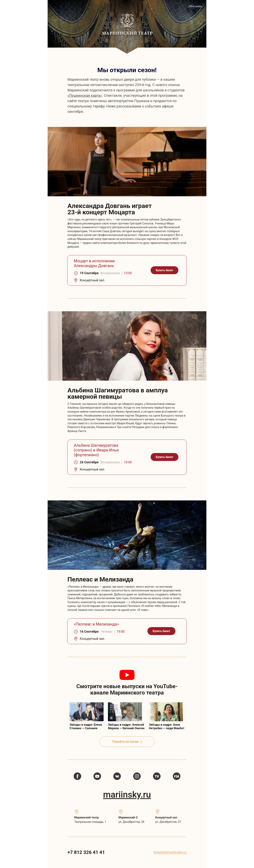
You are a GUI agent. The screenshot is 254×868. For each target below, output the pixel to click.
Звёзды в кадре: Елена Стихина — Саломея (86, 726)
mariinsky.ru (127, 795)
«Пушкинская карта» (85, 95)
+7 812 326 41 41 (86, 852)
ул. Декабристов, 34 (131, 822)
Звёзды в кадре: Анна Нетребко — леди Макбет (167, 726)
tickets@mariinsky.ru (170, 852)
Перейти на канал (127, 742)
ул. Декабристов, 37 (168, 822)
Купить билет (165, 270)
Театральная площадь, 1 (90, 822)
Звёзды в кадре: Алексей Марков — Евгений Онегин (126, 726)
